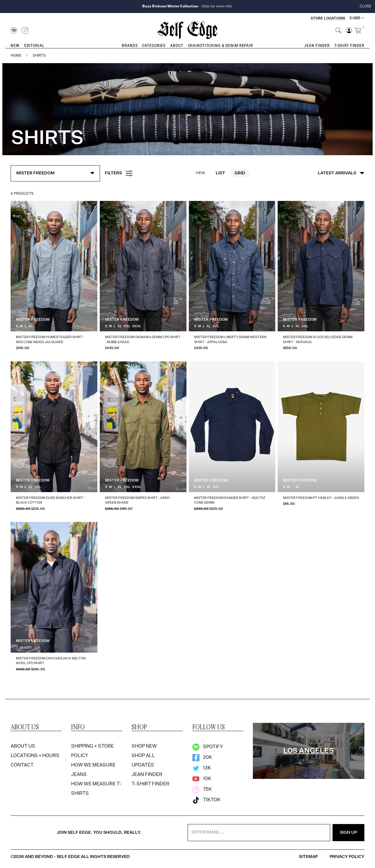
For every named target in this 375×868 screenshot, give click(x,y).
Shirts (39, 56)
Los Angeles (308, 751)
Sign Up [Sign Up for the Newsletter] (348, 833)
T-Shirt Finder (349, 45)
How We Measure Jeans (93, 770)
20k (202, 758)
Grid (240, 173)
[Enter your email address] (259, 833)
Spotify (208, 747)
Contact (22, 765)
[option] (253, 723)
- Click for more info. (188, 6)
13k (202, 768)
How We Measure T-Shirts (96, 789)
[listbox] (309, 751)
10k (202, 779)
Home (16, 56)
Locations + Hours (35, 756)
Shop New (144, 746)
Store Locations (328, 19)
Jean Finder (317, 45)
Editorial (34, 45)
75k (202, 790)
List (220, 173)
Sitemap (308, 857)
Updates (143, 765)
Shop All (143, 756)
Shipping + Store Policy (92, 751)
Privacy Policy (347, 857)
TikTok (206, 800)
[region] (309, 751)
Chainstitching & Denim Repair (221, 45)
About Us (23, 746)
